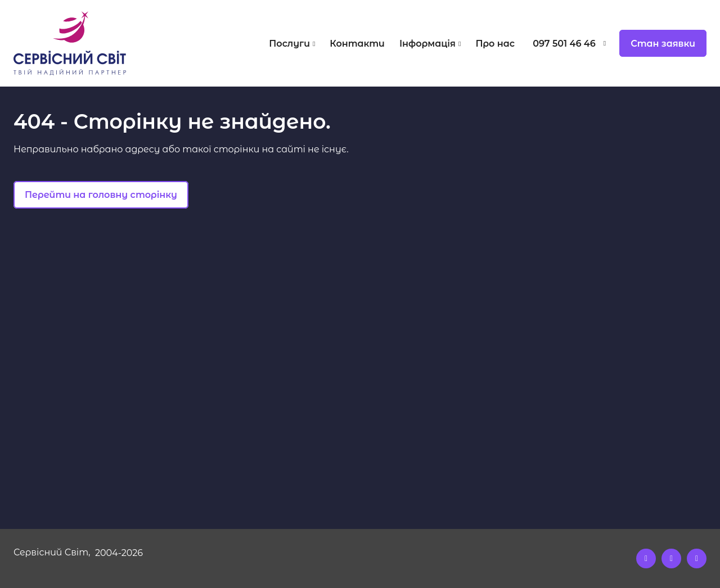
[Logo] (100, 43)
